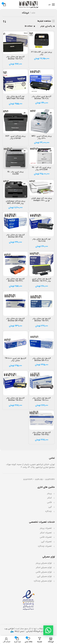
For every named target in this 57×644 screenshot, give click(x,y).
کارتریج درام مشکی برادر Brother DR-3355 (16, 320)
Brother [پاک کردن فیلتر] (29, 26)
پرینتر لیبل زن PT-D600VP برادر (42, 53)
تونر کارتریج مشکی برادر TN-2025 (42, 240)
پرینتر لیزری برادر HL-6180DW (16, 173)
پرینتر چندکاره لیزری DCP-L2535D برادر (16, 137)
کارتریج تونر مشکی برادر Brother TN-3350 (42, 434)
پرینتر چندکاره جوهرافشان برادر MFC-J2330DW (16, 202)
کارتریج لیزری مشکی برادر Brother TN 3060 (42, 97)
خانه (33, 13)
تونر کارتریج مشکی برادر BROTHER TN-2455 (15, 97)
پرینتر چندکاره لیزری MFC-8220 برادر (42, 137)
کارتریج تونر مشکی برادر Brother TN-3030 (15, 58)
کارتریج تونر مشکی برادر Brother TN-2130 (42, 320)
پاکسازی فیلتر (46, 26)
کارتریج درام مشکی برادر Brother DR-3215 (16, 236)
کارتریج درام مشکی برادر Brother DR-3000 (42, 359)
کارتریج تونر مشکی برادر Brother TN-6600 (15, 399)
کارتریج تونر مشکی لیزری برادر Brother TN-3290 (42, 280)
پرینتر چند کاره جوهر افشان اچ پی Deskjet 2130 (42, 199)
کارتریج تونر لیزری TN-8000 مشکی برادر (15, 359)
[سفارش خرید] (5, 21)
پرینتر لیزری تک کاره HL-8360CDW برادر (42, 168)
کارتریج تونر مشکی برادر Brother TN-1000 (42, 399)
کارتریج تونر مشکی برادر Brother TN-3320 (15, 280)
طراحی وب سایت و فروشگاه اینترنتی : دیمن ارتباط (26, 630)
